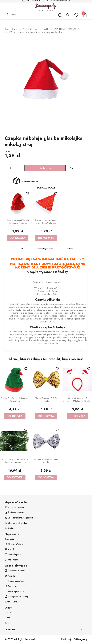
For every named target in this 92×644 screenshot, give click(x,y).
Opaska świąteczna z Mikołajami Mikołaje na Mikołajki (77, 400)
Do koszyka (45, 168)
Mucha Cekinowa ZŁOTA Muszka (46, 400)
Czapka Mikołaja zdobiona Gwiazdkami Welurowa (46, 221)
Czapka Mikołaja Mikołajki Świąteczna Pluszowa (18, 221)
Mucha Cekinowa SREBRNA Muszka (46, 461)
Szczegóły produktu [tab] (44, 249)
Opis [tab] (21, 249)
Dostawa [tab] (69, 249)
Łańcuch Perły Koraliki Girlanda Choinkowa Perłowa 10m (15, 461)
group (80, 639)
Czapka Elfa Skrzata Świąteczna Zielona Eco (15, 400)
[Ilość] (11, 168)
